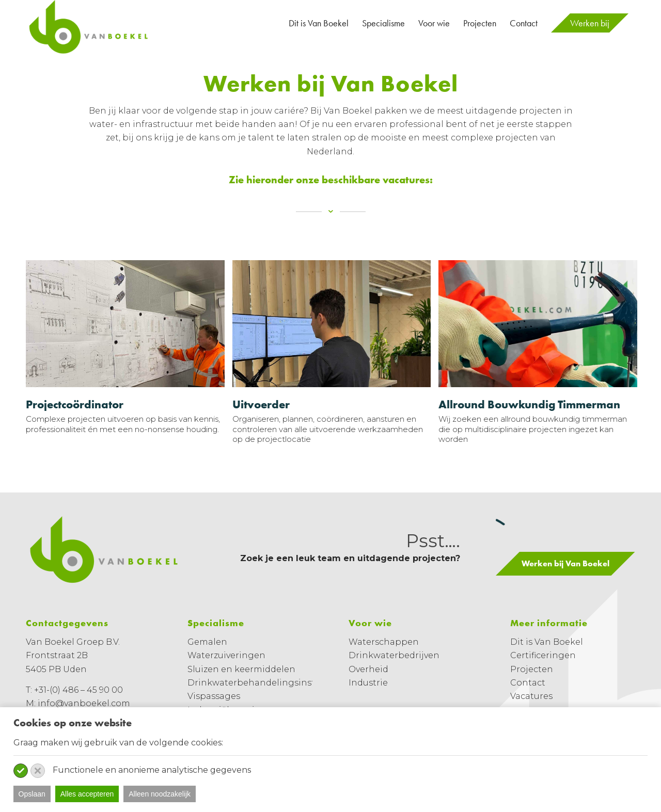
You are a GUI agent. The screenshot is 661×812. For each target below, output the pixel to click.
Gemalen (207, 642)
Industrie (368, 683)
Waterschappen (384, 642)
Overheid (368, 669)
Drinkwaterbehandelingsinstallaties (267, 683)
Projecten (532, 669)
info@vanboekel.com (84, 703)
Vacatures (531, 696)
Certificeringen (543, 655)
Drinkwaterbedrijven (394, 655)
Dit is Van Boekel (547, 642)
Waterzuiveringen (226, 655)
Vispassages (214, 696)
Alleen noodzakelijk (160, 794)
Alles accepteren (87, 794)
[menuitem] (319, 23)
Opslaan (32, 794)
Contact (528, 683)
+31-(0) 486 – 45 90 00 (78, 690)
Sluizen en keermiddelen (241, 669)
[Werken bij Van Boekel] (565, 564)
